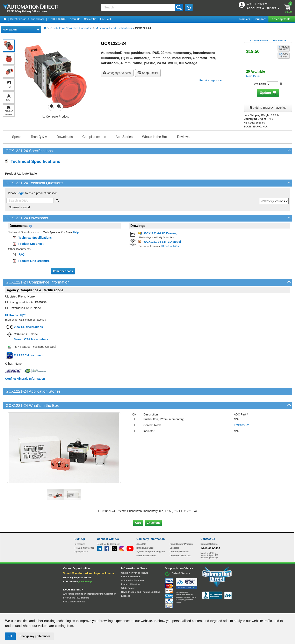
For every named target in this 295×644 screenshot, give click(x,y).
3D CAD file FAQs (170, 246)
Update (265, 93)
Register (262, 4)
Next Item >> (279, 41)
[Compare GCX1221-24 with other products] (44, 116)
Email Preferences (145, 609)
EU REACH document (29, 355)
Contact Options (209, 530)
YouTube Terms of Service (201, 609)
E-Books (126, 582)
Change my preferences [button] (35, 636)
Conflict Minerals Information (25, 379)
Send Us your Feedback (103, 609)
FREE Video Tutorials (74, 587)
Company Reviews (179, 538)
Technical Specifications (33, 161)
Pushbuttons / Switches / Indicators (71, 28)
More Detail (253, 76)
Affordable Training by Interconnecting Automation (90, 580)
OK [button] (10, 636)
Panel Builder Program (182, 530)
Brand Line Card (145, 534)
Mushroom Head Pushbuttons (114, 28)
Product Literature (131, 570)
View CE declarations (28, 327)
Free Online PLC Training (76, 584)
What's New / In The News (135, 559)
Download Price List (180, 541)
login (21, 193)
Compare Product (56, 117)
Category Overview (117, 73)
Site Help (174, 534)
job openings (85, 567)
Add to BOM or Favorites (268, 108)
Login (250, 4)
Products (245, 19)
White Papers (128, 574)
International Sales (146, 541)
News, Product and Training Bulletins (141, 578)
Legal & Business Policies (171, 609)
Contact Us (90, 19)
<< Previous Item (259, 41)
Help (76, 232)
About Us (75, 19)
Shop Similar (148, 73)
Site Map (83, 609)
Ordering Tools (281, 19)
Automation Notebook (133, 566)
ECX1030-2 (241, 411)
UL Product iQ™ (15, 315)
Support (261, 19)
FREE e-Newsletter (131, 562)
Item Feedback (63, 271)
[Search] (138, 7)
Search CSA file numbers (31, 339)
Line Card (106, 19)
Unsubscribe (125, 609)
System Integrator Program (150, 538)
